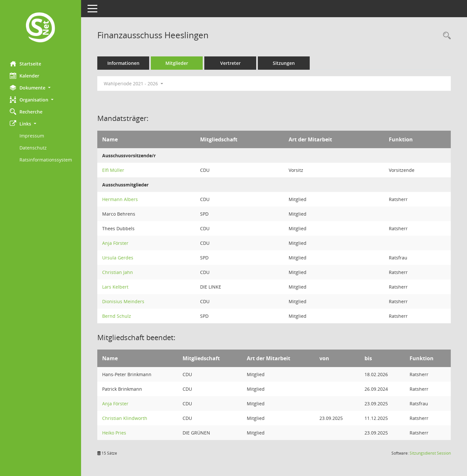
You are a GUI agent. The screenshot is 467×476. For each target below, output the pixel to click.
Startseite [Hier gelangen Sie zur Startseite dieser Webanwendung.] (25, 64)
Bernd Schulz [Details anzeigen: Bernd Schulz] (117, 316)
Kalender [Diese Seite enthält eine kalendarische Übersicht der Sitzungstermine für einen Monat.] (24, 76)
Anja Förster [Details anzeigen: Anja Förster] (115, 243)
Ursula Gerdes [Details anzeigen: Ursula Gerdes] (118, 258)
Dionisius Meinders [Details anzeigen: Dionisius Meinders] (123, 301)
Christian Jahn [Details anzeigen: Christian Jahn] (118, 272)
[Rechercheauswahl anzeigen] (445, 36)
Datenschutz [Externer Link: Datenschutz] (33, 148)
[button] (41, 88)
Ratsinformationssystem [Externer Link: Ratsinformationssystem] (46, 160)
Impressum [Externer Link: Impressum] (32, 136)
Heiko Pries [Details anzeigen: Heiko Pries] (114, 433)
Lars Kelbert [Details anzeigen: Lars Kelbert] (115, 287)
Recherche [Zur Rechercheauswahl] (26, 112)
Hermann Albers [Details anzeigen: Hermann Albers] (120, 199)
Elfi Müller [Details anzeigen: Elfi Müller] (113, 170)
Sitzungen (284, 63)
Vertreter (230, 63)
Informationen (123, 63)
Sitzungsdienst (430, 453)
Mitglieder (177, 63)
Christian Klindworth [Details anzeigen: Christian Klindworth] (125, 418)
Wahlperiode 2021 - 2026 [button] (133, 83)
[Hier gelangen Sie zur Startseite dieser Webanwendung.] (41, 28)
